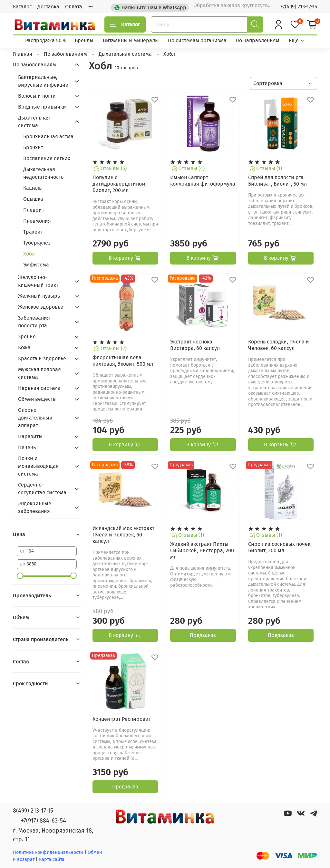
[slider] (20, 576)
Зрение (27, 337)
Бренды (84, 40)
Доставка (48, 7)
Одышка (33, 199)
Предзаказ (203, 635)
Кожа (24, 347)
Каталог (22, 7)
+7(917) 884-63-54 (44, 821)
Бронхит (33, 147)
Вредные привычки (42, 107)
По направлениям (257, 40)
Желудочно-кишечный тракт (38, 281)
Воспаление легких (47, 158)
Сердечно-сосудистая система (42, 489)
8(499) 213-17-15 (33, 811)
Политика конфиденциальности (48, 852)
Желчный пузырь (39, 296)
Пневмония (37, 221)
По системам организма (197, 40)
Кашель (32, 188)
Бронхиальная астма (48, 136)
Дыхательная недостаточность (43, 173)
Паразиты (30, 436)
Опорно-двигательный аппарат (35, 418)
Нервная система (39, 388)
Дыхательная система (34, 122)
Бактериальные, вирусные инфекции (43, 81)
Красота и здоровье (42, 358)
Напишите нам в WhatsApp (151, 7)
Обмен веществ (37, 399)
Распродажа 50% (45, 40)
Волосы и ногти (37, 96)
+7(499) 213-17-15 (299, 7)
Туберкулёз (37, 243)
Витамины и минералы (131, 40)
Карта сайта (52, 859)
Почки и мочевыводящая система (38, 466)
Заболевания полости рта (34, 322)
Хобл (29, 254)
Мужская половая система (39, 373)
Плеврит (34, 210)
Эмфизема (36, 265)
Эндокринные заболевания (35, 507)
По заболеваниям (34, 65)
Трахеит (33, 232)
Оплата (74, 7)
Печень (27, 447)
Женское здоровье (41, 307)
